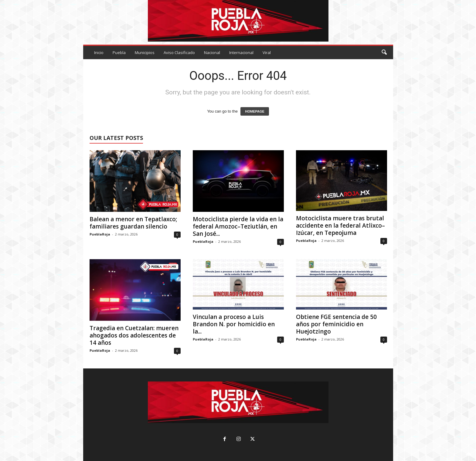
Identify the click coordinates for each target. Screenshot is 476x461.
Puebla (119, 53)
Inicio (99, 53)
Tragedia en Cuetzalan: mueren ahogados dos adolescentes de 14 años (134, 335)
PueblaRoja (100, 234)
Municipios (145, 53)
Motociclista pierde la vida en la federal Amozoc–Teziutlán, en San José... (238, 226)
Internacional (241, 53)
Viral (267, 53)
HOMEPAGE (255, 111)
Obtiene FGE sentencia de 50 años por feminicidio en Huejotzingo (336, 324)
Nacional (212, 53)
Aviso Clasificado (179, 53)
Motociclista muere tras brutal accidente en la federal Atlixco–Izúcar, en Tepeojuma (340, 225)
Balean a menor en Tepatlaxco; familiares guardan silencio (133, 223)
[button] (384, 53)
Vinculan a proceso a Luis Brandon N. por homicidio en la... (234, 324)
